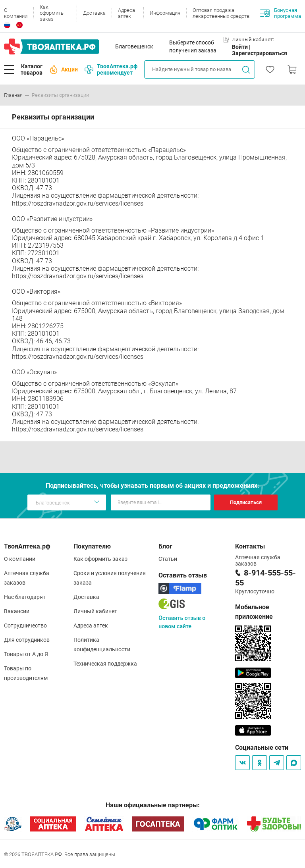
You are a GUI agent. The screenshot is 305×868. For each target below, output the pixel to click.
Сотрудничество (25, 625)
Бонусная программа (280, 13)
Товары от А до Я (26, 654)
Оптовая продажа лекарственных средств (221, 13)
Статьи (168, 559)
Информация (165, 13)
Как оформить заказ (52, 13)
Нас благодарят (25, 597)
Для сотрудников (27, 640)
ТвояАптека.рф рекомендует (111, 69)
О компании (16, 13)
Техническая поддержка (105, 664)
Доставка (94, 13)
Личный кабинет (95, 611)
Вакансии (17, 611)
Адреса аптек (126, 13)
